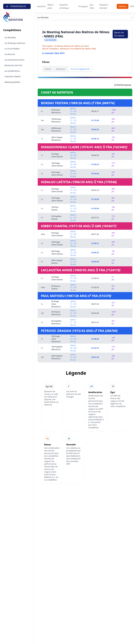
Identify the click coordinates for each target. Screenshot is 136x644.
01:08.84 (95, 339)
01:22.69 (95, 208)
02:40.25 (95, 252)
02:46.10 (95, 139)
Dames (48, 69)
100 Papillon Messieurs (57, 348)
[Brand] (17, 17)
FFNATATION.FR (16, 6)
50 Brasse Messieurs (56, 111)
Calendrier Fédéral (13, 77)
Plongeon (83, 6)
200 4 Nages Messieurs (57, 139)
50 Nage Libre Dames (57, 155)
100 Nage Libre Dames (57, 164)
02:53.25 (95, 129)
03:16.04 (95, 174)
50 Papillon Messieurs (56, 322)
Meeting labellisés (12, 82)
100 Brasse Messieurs (56, 120)
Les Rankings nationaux (15, 43)
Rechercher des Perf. (13, 65)
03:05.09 (95, 262)
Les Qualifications (12, 71)
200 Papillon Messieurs (57, 357)
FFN (132, 6)
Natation (42, 6)
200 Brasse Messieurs (56, 129)
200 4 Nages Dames (57, 262)
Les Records (10, 54)
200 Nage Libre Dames (57, 174)
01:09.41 (95, 243)
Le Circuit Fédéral (12, 49)
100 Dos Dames (55, 208)
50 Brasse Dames (56, 287)
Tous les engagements (80, 69)
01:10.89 (95, 199)
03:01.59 (95, 357)
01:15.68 (95, 120)
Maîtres (123, 6)
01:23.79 (95, 348)
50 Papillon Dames (56, 218)
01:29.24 (95, 164)
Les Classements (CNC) (14, 60)
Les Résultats (10, 37)
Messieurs (61, 69)
